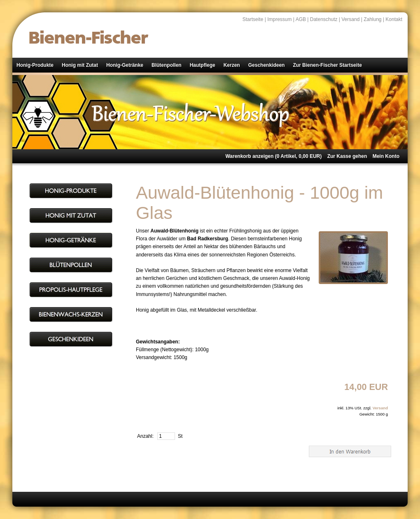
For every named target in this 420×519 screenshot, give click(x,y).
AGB (301, 19)
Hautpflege (203, 65)
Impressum (279, 19)
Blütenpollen (167, 65)
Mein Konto (386, 156)
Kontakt (394, 19)
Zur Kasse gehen (347, 156)
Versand (350, 19)
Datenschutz (324, 19)
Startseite (253, 19)
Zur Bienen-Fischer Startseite (327, 65)
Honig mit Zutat (80, 65)
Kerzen (232, 65)
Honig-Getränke (125, 65)
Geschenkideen (267, 65)
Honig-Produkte (35, 65)
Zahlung (372, 19)
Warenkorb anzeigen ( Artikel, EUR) (273, 156)
